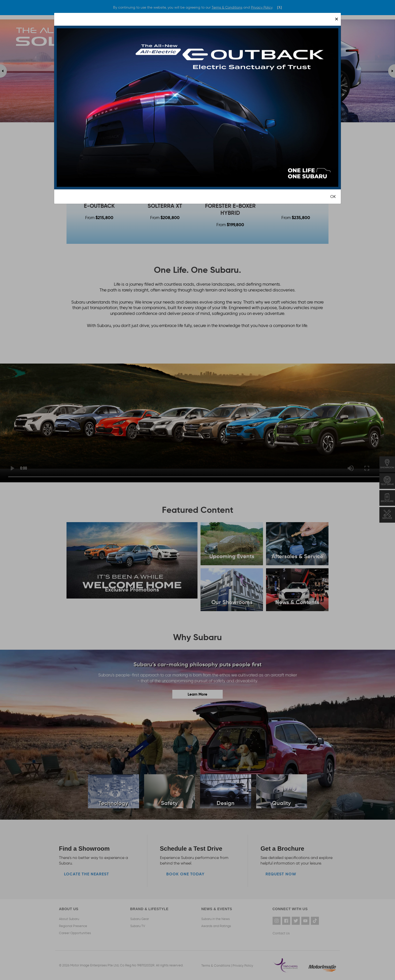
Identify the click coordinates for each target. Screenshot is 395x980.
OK (333, 197)
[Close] (337, 19)
